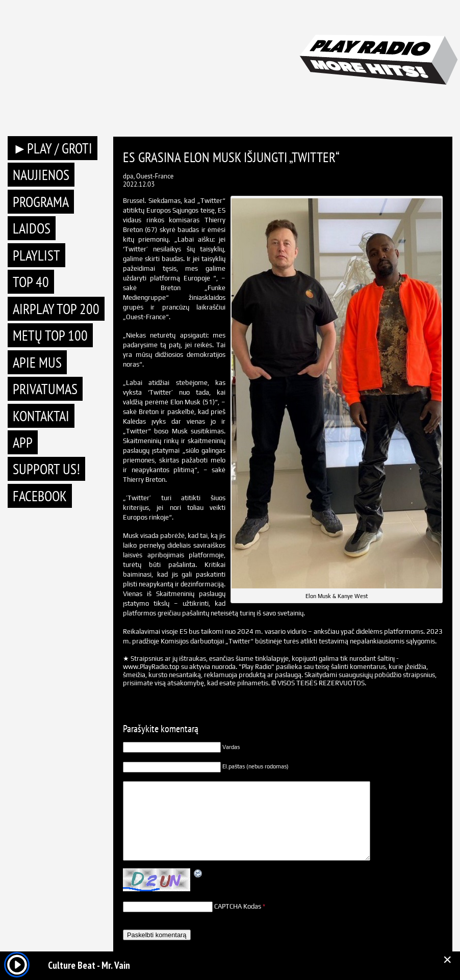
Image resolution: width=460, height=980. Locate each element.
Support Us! (46, 469)
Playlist (36, 255)
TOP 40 (31, 282)
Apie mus (37, 362)
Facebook (40, 496)
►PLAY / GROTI (53, 148)
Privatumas (45, 389)
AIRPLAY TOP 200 (56, 309)
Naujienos (41, 175)
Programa (41, 202)
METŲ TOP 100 (50, 335)
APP (23, 442)
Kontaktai (41, 416)
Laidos (32, 228)
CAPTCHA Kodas (238, 906)
